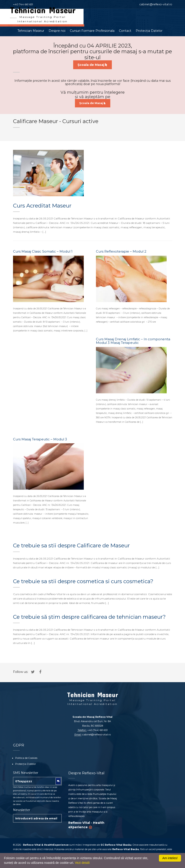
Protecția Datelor (149, 31)
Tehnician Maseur (31, 31)
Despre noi (57, 31)
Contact (125, 31)
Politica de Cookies (26, 758)
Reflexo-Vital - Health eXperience (86, 825)
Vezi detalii (82, 863)
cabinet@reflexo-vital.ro (157, 4)
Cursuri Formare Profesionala (92, 31)
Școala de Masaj (92, 65)
